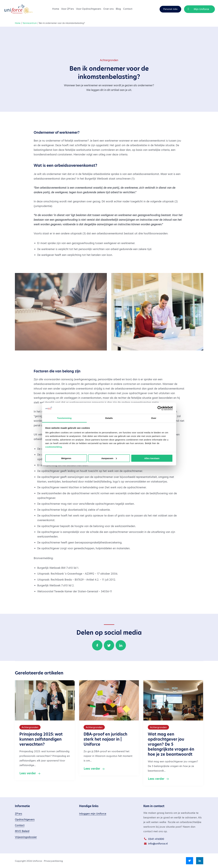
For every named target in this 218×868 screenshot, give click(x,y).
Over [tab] (154, 418)
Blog (118, 9)
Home (56, 9)
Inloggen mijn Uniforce (93, 814)
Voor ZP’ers (68, 9)
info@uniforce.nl (158, 844)
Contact (128, 9)
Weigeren (66, 458)
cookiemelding (54, 447)
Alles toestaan (152, 458)
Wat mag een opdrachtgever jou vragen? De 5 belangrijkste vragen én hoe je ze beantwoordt (171, 744)
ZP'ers (18, 814)
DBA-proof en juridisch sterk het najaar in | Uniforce (105, 739)
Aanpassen (109, 458)
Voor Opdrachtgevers (89, 9)
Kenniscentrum (30, 23)
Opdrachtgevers (25, 819)
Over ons (108, 9)
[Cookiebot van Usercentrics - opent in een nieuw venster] (160, 408)
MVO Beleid (22, 831)
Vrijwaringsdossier (26, 837)
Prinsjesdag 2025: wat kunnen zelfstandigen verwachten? (41, 739)
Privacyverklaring (53, 861)
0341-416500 (156, 839)
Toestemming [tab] (64, 418)
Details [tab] (109, 418)
